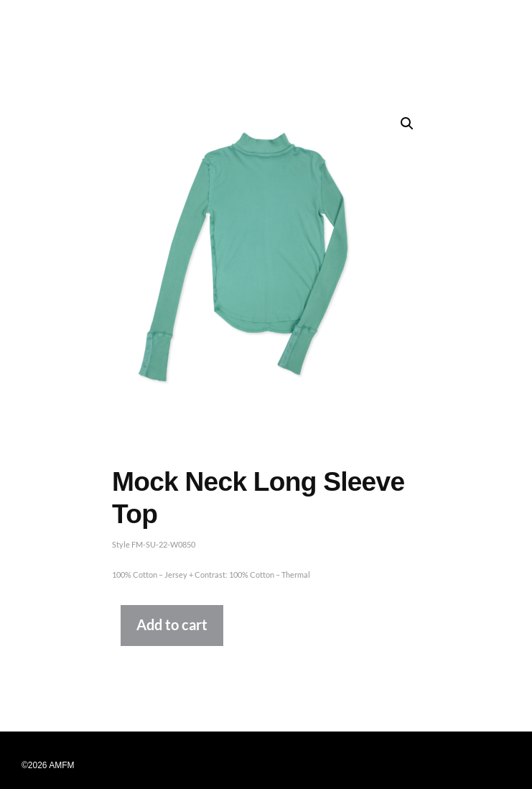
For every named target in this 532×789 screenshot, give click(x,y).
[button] (407, 124)
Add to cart (172, 625)
